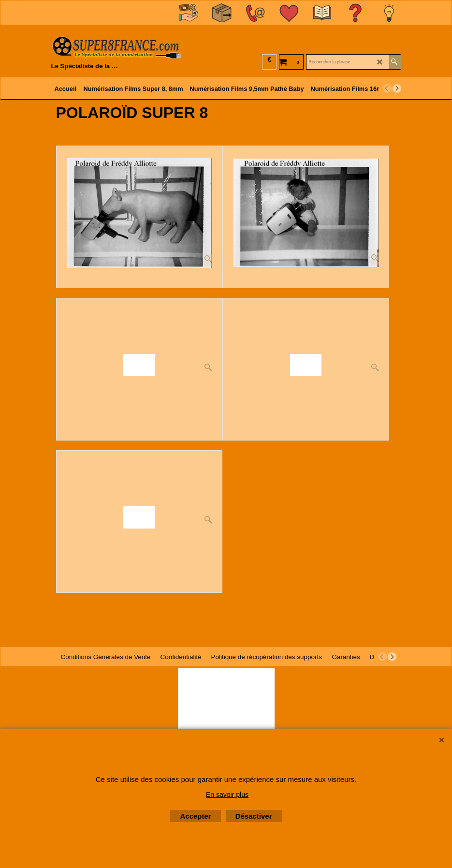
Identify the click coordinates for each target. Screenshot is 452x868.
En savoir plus (227, 794)
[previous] (387, 88)
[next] (397, 88)
